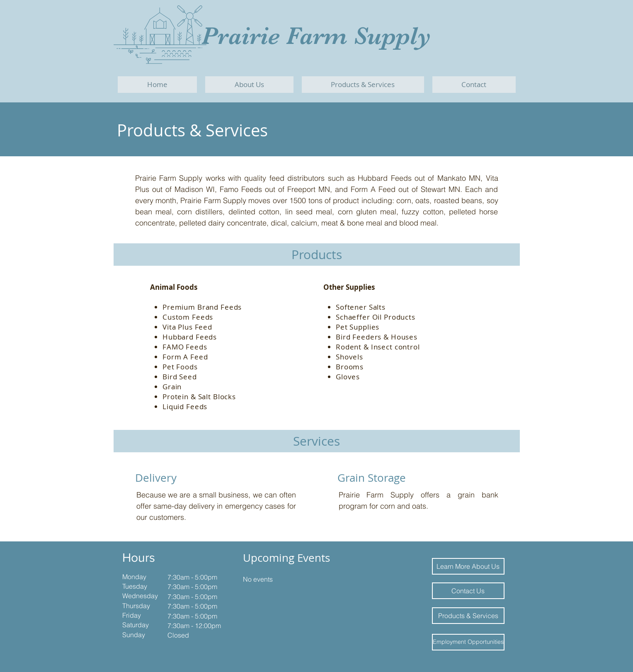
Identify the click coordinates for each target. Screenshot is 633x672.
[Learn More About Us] (468, 566)
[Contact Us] (468, 591)
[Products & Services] (468, 616)
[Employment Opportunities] (468, 642)
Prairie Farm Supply (316, 36)
